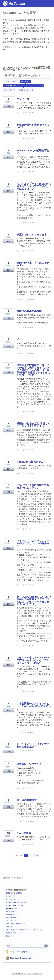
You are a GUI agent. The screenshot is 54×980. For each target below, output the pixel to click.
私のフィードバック (26, 90)
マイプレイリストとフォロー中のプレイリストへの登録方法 (33, 543)
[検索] (46, 946)
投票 (8, 106)
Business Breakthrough (21, 958)
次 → (36, 855)
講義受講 (9, 933)
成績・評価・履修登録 (14, 924)
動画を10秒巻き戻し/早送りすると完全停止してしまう (33, 425)
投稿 (7, 927)
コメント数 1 (21, 138)
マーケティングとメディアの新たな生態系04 (33, 746)
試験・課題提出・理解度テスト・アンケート (22, 930)
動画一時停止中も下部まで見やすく (33, 264)
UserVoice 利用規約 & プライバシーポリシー (27, 974)
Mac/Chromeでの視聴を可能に (33, 152)
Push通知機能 (11, 918)
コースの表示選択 (27, 800)
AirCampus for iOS (12, 905)
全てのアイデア (11, 896)
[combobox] (25, 946)
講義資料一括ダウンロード (32, 764)
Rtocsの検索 (24, 833)
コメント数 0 (21, 113)
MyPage (9, 915)
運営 (7, 936)
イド (19, 339)
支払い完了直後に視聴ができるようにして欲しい (33, 486)
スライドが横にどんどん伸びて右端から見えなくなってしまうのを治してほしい (33, 660)
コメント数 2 (21, 251)
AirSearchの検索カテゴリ (31, 462)
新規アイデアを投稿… (14, 893)
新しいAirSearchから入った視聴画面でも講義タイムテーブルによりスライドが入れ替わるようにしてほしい (34, 601)
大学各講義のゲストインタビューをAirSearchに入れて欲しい (34, 706)
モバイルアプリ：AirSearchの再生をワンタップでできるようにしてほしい (34, 186)
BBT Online (10, 911)
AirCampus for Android (14, 902)
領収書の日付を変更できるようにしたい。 (33, 126)
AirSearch (31, 113)
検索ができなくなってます (32, 235)
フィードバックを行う (20, 952)
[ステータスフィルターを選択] (10, 90)
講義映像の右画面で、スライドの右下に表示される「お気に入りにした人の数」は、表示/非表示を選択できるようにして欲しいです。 (33, 370)
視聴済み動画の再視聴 (29, 311)
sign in (20, 878)
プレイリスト (24, 99)
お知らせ (9, 921)
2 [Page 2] (30, 855)
